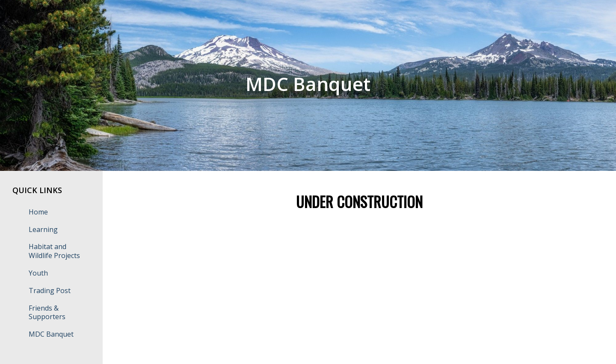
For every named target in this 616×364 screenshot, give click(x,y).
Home (38, 212)
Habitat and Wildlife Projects (54, 251)
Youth (38, 273)
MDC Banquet (51, 334)
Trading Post (50, 291)
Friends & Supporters (47, 313)
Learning (43, 229)
